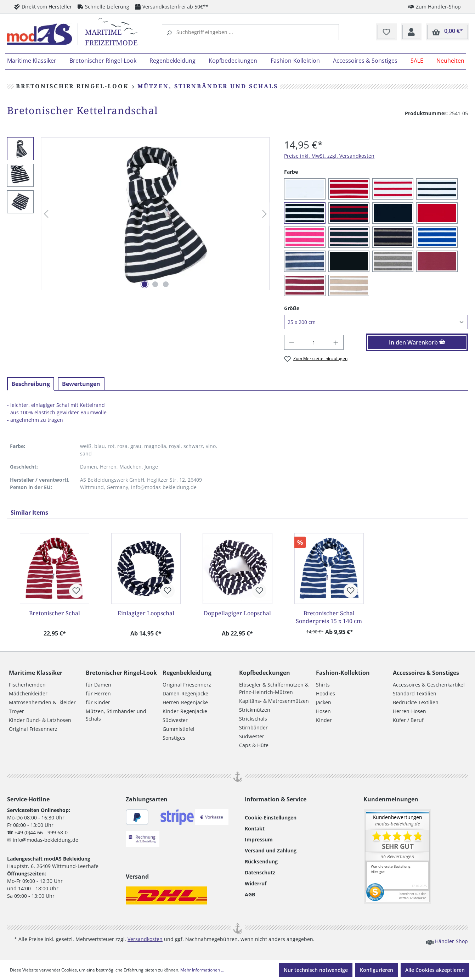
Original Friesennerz (33, 729)
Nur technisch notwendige (316, 970)
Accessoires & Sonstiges (426, 673)
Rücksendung (261, 861)
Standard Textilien (415, 693)
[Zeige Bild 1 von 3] (145, 284)
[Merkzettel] (386, 32)
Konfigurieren (377, 970)
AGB (250, 894)
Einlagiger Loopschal (146, 613)
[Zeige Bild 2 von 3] (155, 284)
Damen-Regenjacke (185, 693)
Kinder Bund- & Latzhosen (40, 720)
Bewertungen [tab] (81, 384)
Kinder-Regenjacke (185, 711)
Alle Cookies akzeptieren (435, 970)
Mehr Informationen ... (202, 970)
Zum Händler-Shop (435, 6)
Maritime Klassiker (36, 673)
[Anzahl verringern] (292, 342)
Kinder (324, 720)
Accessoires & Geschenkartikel (429, 685)
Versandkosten (145, 939)
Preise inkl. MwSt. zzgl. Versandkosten (329, 156)
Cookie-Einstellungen (271, 817)
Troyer (16, 711)
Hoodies (326, 693)
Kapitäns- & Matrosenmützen (274, 701)
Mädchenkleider (28, 693)
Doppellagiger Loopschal (237, 613)
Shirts (323, 685)
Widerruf (256, 883)
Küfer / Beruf (408, 720)
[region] (138, 214)
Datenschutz (260, 872)
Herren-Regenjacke (185, 702)
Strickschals (253, 719)
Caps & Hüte (254, 745)
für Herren (98, 693)
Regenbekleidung (187, 673)
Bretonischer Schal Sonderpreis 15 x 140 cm (329, 617)
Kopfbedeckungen (265, 673)
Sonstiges (174, 738)
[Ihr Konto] (411, 32)
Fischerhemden (27, 685)
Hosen (323, 711)
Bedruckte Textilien (416, 702)
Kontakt (255, 828)
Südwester (175, 720)
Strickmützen (255, 710)
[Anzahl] (314, 342)
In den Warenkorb (417, 342)
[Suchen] (170, 32)
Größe (292, 308)
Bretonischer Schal (55, 613)
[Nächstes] (265, 214)
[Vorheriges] (46, 214)
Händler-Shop (447, 941)
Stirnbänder (253, 727)
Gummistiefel (179, 729)
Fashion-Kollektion (343, 673)
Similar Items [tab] (29, 513)
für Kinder (98, 702)
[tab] (31, 384)
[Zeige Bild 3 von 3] (166, 284)
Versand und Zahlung (271, 850)
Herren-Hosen (409, 711)
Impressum (259, 839)
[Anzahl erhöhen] (336, 342)
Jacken (324, 702)
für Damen (98, 685)
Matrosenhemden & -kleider (42, 702)
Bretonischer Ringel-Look (121, 673)
